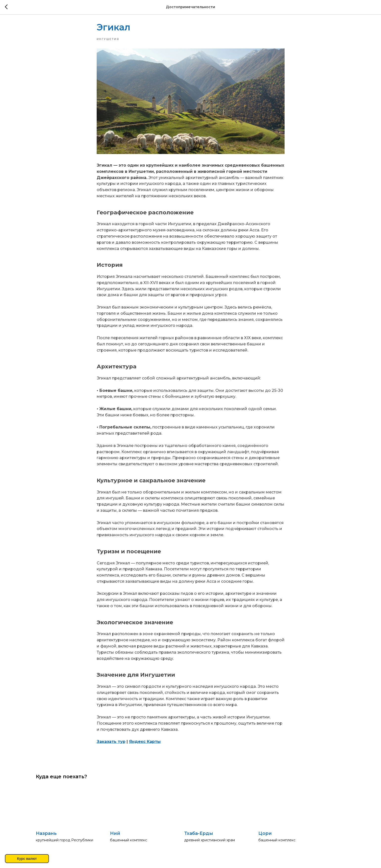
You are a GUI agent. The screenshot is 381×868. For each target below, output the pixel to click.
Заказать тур (111, 743)
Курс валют (27, 859)
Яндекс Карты (145, 743)
